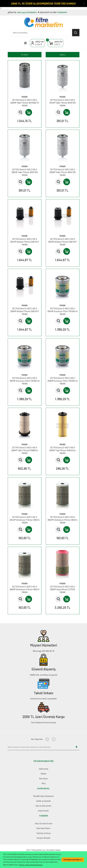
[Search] (45, 33)
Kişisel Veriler (43, 811)
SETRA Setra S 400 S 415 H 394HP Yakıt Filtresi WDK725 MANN (62, 103)
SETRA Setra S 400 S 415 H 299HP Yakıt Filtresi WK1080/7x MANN (25, 103)
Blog (44, 783)
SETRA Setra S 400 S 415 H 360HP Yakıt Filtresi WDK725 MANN (25, 172)
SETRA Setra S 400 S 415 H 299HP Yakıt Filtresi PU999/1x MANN (25, 450)
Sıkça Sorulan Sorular (44, 823)
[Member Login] (38, 43)
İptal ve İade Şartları (44, 806)
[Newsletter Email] (41, 747)
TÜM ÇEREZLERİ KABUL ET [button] (73, 860)
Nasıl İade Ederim (43, 828)
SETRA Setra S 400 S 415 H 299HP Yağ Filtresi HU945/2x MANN (62, 450)
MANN (25, 97)
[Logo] (43, 22)
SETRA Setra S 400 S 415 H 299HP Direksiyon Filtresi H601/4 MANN (25, 589)
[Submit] (77, 747)
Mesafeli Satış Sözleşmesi (44, 796)
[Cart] (56, 43)
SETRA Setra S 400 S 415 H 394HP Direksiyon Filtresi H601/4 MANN (25, 520)
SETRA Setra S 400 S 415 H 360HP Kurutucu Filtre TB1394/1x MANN (25, 381)
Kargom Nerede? (44, 838)
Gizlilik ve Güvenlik (43, 801)
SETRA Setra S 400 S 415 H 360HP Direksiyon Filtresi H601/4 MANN (62, 520)
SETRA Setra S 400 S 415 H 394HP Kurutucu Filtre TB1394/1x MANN (62, 311)
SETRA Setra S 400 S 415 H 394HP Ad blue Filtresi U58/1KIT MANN (25, 242)
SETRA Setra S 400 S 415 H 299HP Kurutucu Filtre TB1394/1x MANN (63, 381)
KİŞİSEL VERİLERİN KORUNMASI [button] (31, 865)
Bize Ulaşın (43, 779)
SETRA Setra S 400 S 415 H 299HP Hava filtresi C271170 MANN (62, 589)
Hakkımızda (44, 769)
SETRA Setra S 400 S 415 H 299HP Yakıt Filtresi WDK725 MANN (63, 172)
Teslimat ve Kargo (44, 833)
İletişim (44, 774)
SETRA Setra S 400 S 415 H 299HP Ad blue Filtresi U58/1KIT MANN (25, 311)
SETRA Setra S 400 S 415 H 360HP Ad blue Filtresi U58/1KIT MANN (63, 242)
